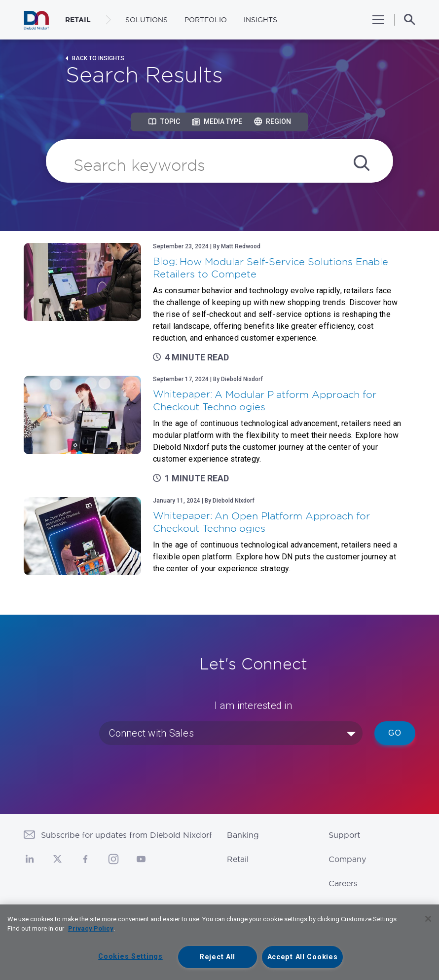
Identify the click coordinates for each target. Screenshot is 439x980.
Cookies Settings (130, 957)
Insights (260, 20)
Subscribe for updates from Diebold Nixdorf (127, 835)
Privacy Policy (91, 928)
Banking (243, 835)
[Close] (428, 919)
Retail (238, 859)
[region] (219, 942)
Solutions (146, 20)
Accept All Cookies (303, 957)
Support (344, 835)
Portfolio (206, 20)
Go (395, 733)
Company (347, 859)
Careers (343, 883)
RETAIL (78, 20)
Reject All (217, 957)
